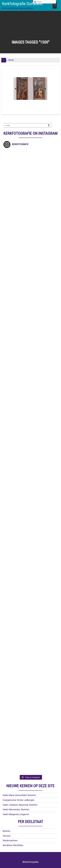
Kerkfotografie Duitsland (22, 4)
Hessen (7, 836)
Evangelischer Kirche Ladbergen (19, 800)
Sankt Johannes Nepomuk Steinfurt (20, 805)
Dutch (38, 2)
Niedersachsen (10, 840)
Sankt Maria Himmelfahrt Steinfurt (19, 795)
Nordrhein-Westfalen (13, 845)
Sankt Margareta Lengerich (16, 814)
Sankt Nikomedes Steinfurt (16, 810)
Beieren (6, 831)
